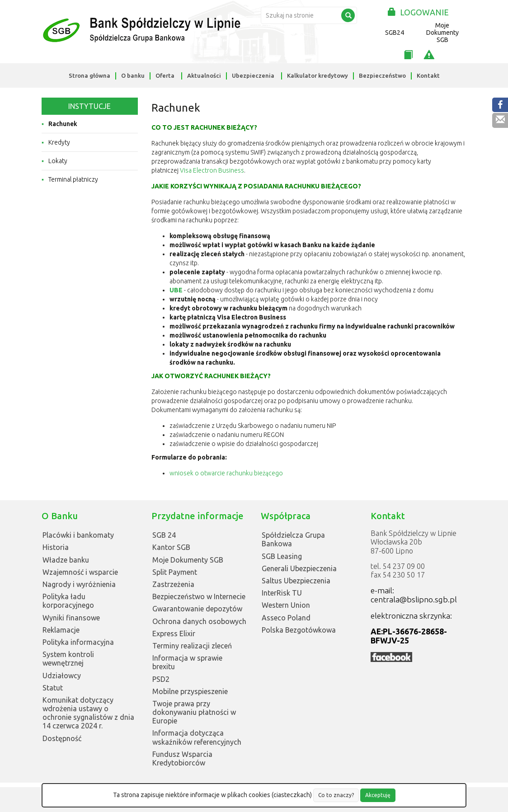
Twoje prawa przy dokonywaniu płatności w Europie (194, 712)
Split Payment (175, 572)
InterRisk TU (282, 593)
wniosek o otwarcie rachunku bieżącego (226, 473)
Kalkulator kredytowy (317, 75)
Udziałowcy (62, 676)
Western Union (286, 605)
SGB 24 (164, 535)
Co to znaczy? (336, 795)
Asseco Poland (286, 618)
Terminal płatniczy (73, 179)
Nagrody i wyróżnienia (79, 584)
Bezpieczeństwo (382, 75)
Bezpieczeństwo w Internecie (199, 596)
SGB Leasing (282, 556)
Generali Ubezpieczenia (299, 568)
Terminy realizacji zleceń (192, 646)
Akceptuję (378, 795)
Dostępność (62, 738)
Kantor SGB (171, 547)
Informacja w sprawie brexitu (187, 662)
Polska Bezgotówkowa (299, 630)
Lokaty (58, 161)
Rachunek (63, 124)
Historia (56, 547)
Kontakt (428, 75)
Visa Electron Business (212, 170)
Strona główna (89, 75)
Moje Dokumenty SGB (442, 33)
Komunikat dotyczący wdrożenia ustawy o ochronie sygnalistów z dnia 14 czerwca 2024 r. (88, 713)
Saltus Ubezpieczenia (296, 581)
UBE (176, 290)
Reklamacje (61, 630)
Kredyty (59, 142)
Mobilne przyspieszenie (190, 691)
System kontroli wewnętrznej (68, 659)
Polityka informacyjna (78, 642)
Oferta (165, 75)
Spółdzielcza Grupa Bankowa (293, 539)
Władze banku (66, 560)
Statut (53, 688)
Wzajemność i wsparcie (80, 572)
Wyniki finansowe (71, 618)
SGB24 (395, 33)
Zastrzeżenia (173, 584)
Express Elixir (174, 634)
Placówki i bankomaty (78, 535)
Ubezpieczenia (253, 75)
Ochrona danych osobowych (199, 621)
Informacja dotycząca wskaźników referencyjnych (197, 737)
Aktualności (204, 75)
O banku (133, 75)
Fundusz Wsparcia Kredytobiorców (182, 758)
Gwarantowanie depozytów (197, 609)
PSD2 (161, 679)
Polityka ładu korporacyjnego (68, 601)
